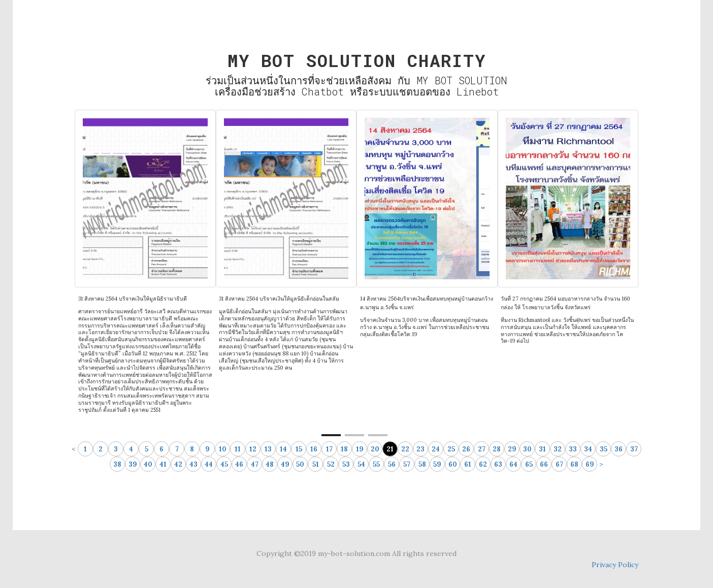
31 (542, 449)
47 (255, 464)
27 (482, 449)
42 (178, 464)
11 (238, 449)
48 (270, 464)
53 (346, 464)
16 (314, 449)
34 (588, 449)
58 (422, 464)
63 (498, 464)
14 (283, 449)
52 (331, 464)
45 (224, 464)
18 (344, 449)
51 (316, 464)
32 (558, 449)
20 (375, 449)
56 (392, 464)
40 (148, 464)
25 (451, 449)
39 (133, 464)
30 (527, 449)
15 (299, 449)
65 (529, 464)
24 (436, 449)
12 (253, 449)
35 (604, 449)
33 (573, 449)
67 (559, 464)
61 (468, 464)
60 (453, 464)
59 (437, 464)
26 (466, 449)
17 (329, 449)
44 (209, 464)
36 (619, 449)
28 (497, 449)
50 (300, 464)
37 (634, 449)
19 (360, 449)
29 (512, 449)
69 (590, 464)
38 (117, 464)
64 (513, 464)
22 (405, 449)
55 (376, 464)
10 (223, 449)
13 (268, 449)
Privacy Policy (615, 565)
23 (420, 449)
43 (193, 464)
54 (361, 464)
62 (483, 464)
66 (544, 464)
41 (163, 464)
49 (285, 464)
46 (239, 464)
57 (407, 464)
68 (574, 464)
